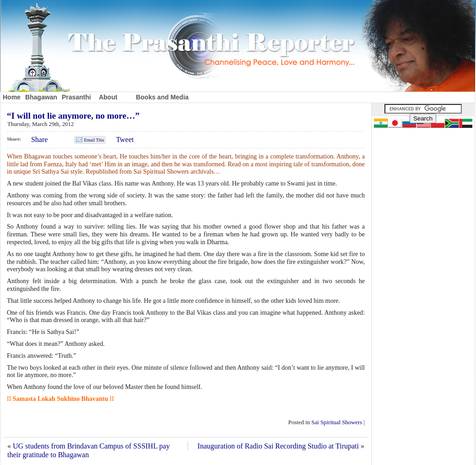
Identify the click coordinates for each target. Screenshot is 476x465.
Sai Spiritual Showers (337, 422)
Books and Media (162, 97)
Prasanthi (76, 97)
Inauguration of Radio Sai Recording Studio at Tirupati (278, 446)
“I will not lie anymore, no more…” (73, 116)
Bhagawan (41, 97)
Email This (94, 140)
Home (12, 97)
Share (39, 139)
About (108, 97)
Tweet (125, 139)
